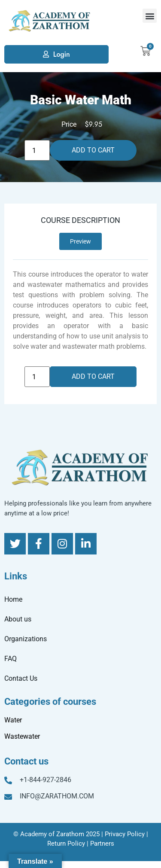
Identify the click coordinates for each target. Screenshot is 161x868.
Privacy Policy (125, 834)
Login (62, 54)
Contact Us (21, 678)
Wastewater (22, 736)
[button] (150, 16)
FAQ (11, 659)
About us (18, 619)
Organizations (26, 639)
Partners (102, 844)
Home (13, 599)
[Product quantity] (37, 150)
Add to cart (93, 150)
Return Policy (66, 844)
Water (13, 720)
